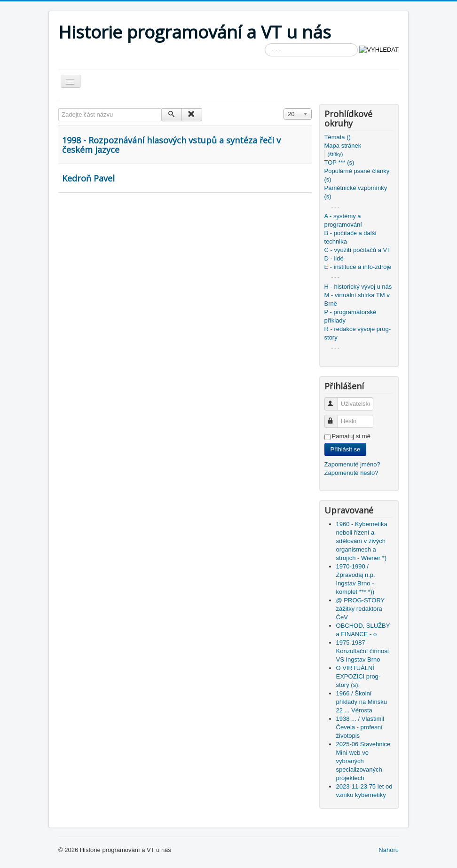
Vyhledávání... (265, 43)
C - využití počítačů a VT (358, 250)
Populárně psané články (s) (357, 175)
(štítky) (335, 154)
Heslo (335, 417)
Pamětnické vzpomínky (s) (356, 192)
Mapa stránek (343, 146)
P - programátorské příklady (351, 316)
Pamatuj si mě (351, 436)
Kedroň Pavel (88, 178)
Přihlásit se (346, 449)
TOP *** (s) (339, 162)
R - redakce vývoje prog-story (358, 333)
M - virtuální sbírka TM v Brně (357, 299)
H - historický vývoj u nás (358, 287)
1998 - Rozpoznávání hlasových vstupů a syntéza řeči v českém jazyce (171, 145)
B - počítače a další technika (351, 237)
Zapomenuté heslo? (351, 473)
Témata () (338, 137)
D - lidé (334, 258)
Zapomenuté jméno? (352, 464)
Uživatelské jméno (335, 400)
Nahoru (389, 850)
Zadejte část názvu (59, 108)
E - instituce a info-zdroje (358, 267)
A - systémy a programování (343, 220)
